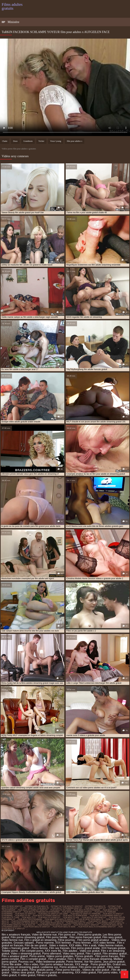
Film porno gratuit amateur (94, 940)
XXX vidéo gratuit (85, 972)
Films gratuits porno (42, 970)
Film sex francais (59, 948)
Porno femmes (82, 943)
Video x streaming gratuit (26, 954)
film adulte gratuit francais (85, 914)
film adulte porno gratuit (47, 916)
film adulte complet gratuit (33, 910)
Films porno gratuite (89, 935)
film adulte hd (23, 916)
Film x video (31, 964)
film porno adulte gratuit (80, 923)
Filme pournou (67, 940)
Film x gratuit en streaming (40, 940)
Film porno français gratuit (85, 937)
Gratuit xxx (119, 964)
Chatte (5, 141)
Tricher (41, 141)
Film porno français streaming (94, 959)
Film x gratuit (93, 954)
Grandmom (28, 141)
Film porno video (107, 972)
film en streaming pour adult (70, 921)
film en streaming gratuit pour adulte (32, 921)
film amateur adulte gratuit (60, 919)
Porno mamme (45, 943)
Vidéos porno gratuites (60, 956)
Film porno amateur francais (56, 964)
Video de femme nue (44, 935)
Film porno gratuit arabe (85, 948)
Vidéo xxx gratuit (90, 951)
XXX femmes (64, 943)
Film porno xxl (67, 935)
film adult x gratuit (95, 908)
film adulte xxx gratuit (94, 917)
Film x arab (90, 945)
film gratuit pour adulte (25, 923)
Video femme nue (12, 940)
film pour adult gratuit (86, 925)
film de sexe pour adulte (90, 919)
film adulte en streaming (87, 910)
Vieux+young (56, 141)
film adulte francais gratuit (77, 912)
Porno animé (37, 956)
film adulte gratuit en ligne (53, 914)
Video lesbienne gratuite (50, 962)
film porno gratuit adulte (110, 923)
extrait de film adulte (37, 906)
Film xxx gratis (19, 970)
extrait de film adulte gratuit (67, 906)
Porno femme (40, 948)
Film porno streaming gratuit (28, 937)
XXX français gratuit (113, 948)
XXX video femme (105, 943)
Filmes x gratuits (47, 975)
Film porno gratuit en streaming (55, 972)
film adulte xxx (71, 917)
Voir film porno (93, 962)
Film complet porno (32, 951)
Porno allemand (52, 954)
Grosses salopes (24, 943)
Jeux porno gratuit (114, 962)
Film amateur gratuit (115, 954)
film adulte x (29, 917)
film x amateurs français (16, 935)
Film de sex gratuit (36, 945)
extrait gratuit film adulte (35, 908)
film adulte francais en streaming (42, 912)
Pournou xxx (26, 962)
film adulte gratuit (25, 914)
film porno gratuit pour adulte (18, 925)
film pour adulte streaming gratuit (97, 927)
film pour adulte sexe (64, 927)
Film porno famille (57, 937)
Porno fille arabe (12, 964)
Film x (71, 959)
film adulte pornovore (75, 916)
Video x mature (58, 945)
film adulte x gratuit (49, 917)
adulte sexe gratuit (12, 906)
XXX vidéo (75, 945)
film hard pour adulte (52, 923)
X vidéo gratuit (27, 975)
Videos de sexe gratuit (96, 970)
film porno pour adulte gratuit (54, 925)
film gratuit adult (98, 921)
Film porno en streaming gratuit (20, 967)
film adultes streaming (30, 919)
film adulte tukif (10, 917)
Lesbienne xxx (49, 967)
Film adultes (70, 951)
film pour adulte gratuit (37, 927)
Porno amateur (68, 967)
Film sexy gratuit (112, 937)
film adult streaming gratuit (67, 908)
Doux (15, 141)
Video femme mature (110, 945)
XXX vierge (82, 964)
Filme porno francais (68, 970)
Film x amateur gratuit (15, 956)
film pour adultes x (75, 141)
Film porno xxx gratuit (92, 967)
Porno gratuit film (101, 964)
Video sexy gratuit (73, 954)
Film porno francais (107, 956)
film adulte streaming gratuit (106, 916)
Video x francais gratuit (16, 948)
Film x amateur (57, 959)
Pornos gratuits (84, 956)
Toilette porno (10, 951)
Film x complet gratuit (34, 959)
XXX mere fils (53, 951)
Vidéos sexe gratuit (23, 972)
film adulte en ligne (61, 910)
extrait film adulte (95, 906)
